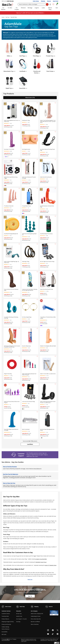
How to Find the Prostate (10, 467)
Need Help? (56, 1)
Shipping (43, 1)
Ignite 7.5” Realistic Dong (51, 565)
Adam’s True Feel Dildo (41, 559)
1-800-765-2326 (10, 1)
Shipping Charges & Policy (8, 622)
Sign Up (30, 596)
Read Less (30, 579)
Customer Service (6, 614)
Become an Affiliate (35, 622)
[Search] (33, 4)
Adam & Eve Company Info (37, 614)
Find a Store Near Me (36, 619)
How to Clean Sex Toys (9, 483)
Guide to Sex (19, 616)
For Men (10, 8)
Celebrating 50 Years (36, 616)
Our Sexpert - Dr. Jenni (21, 619)
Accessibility (4, 632)
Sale (57, 8)
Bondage (30, 8)
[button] (30, 444)
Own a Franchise (35, 624)
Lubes (43, 8)
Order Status (36, 1)
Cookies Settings (5, 627)
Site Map (18, 622)
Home (3, 17)
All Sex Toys (19, 614)
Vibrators (23, 8)
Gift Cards (4, 634)
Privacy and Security (6, 624)
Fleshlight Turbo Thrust (41, 562)
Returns (49, 1)
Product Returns (5, 619)
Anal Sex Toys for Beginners (11, 474)
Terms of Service (5, 629)
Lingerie (37, 8)
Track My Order (5, 616)
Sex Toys (7, 17)
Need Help (20, 607)
